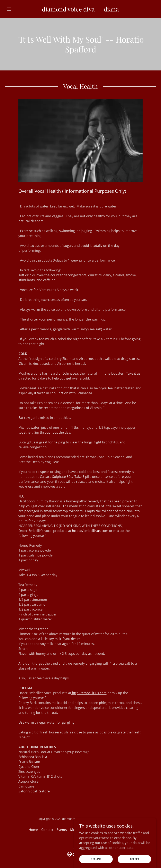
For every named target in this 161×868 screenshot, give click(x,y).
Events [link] (62, 830)
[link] (80, 10)
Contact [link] (47, 830)
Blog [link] (129, 830)
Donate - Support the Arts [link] (102, 830)
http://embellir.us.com (89, 693)
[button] (16, 9)
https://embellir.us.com (90, 531)
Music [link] (75, 830)
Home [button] (33, 830)
